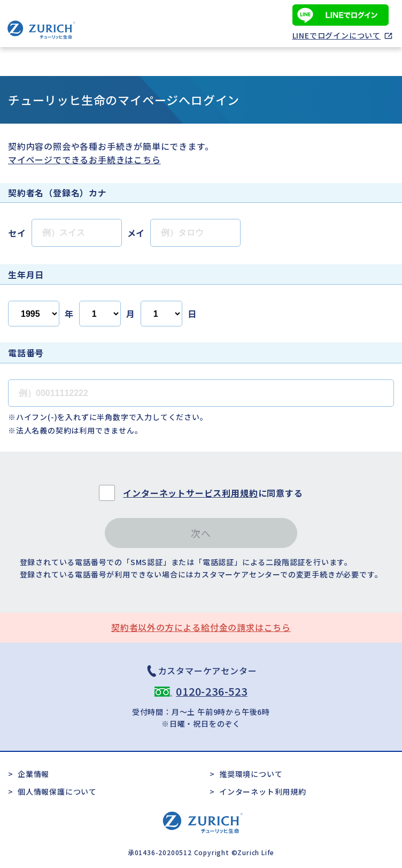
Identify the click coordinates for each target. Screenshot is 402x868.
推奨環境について (251, 774)
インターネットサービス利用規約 (190, 493)
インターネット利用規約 (263, 791)
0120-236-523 (212, 691)
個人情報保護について (57, 791)
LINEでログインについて (337, 35)
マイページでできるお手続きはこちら (84, 159)
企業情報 (33, 774)
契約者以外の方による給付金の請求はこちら (201, 627)
